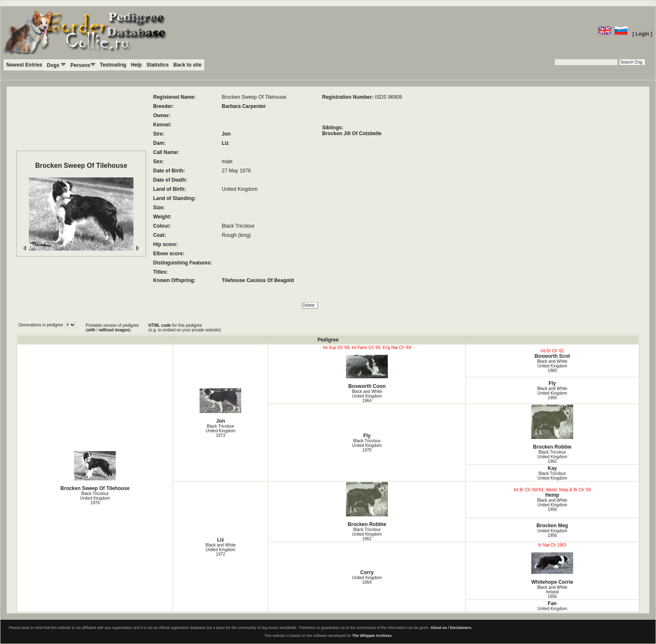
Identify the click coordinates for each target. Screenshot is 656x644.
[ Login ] (642, 34)
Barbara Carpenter (244, 106)
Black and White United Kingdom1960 (552, 366)
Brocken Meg (552, 526)
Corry (367, 572)
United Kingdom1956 (552, 533)
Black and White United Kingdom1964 (367, 396)
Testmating (113, 65)
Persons (83, 65)
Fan (552, 603)
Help (136, 65)
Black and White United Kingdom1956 (552, 393)
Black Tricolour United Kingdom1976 (95, 498)
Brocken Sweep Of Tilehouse (95, 471)
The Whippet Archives (372, 636)
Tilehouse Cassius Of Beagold (258, 280)
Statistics (158, 65)
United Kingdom (552, 609)
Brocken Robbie (552, 427)
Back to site (187, 65)
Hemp (552, 495)
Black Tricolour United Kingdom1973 (221, 431)
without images (114, 330)
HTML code (160, 325)
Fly (552, 383)
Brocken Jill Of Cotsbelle (352, 133)
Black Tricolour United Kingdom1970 (367, 445)
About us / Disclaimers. (451, 628)
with (91, 330)
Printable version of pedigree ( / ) (112, 328)
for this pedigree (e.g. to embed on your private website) (185, 328)
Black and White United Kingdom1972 (220, 550)
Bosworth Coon (367, 372)
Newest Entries (24, 65)
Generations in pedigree (41, 325)
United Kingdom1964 (367, 580)
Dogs (56, 65)
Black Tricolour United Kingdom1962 (552, 457)
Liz (225, 143)
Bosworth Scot (552, 356)
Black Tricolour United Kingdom (552, 476)
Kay (552, 468)
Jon (226, 134)
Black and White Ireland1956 (552, 592)
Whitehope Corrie (552, 569)
